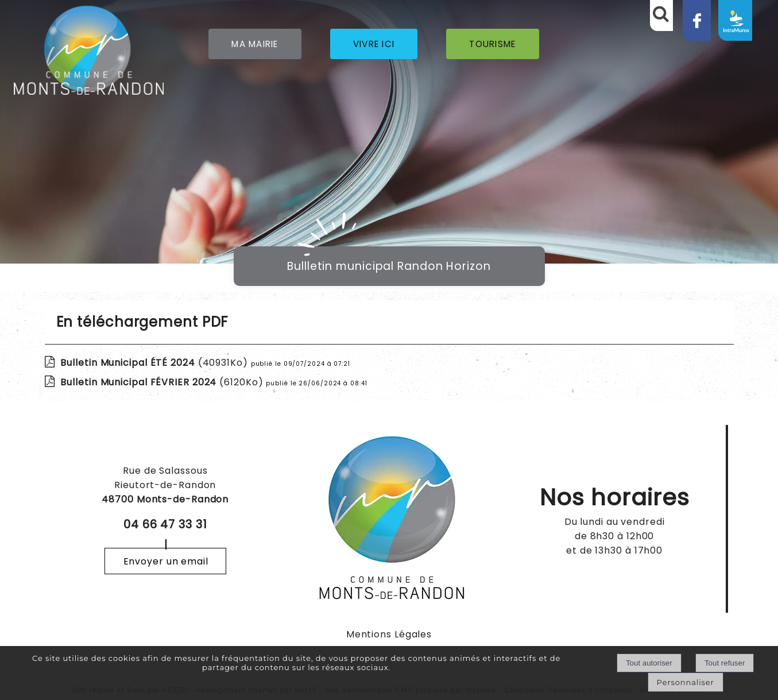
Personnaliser (686, 682)
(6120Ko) (163, 382)
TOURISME (492, 44)
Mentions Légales (389, 634)
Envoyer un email (166, 561)
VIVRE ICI (374, 44)
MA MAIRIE (255, 44)
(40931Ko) (155, 363)
